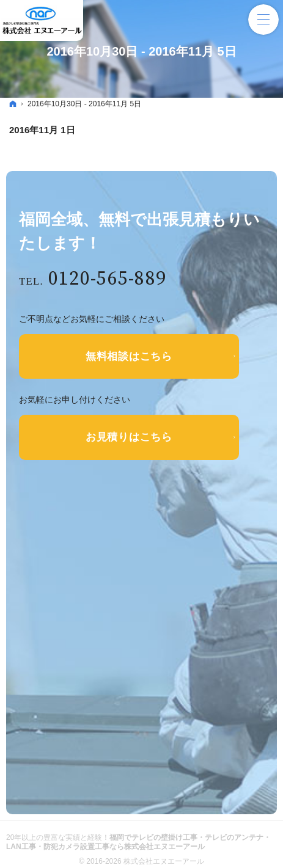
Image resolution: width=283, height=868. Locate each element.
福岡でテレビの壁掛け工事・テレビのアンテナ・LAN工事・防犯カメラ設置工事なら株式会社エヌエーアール (138, 846)
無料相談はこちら (129, 358)
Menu (263, 20)
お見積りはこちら (129, 441)
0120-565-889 (112, 280)
